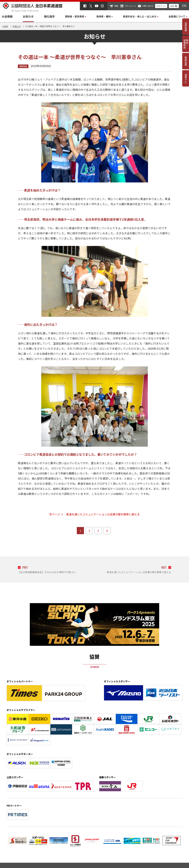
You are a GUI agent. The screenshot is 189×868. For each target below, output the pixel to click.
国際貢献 (23, 66)
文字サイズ (161, 6)
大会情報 (7, 16)
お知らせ (28, 16)
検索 (172, 6)
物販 (116, 6)
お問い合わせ (148, 6)
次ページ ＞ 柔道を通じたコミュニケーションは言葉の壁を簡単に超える (94, 514)
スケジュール (130, 6)
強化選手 (49, 16)
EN (184, 5)
